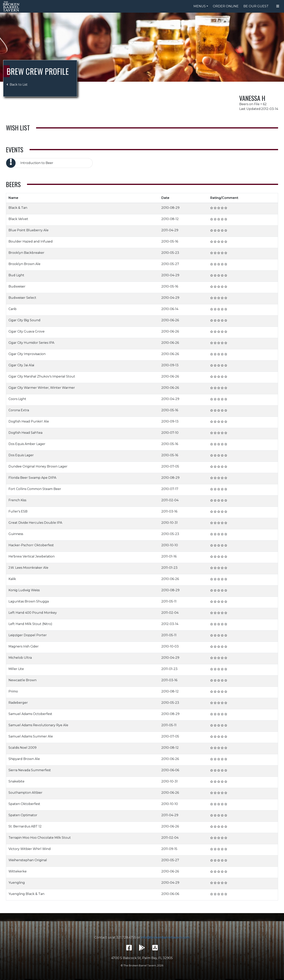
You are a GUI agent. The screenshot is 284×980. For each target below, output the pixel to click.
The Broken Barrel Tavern (12, 6)
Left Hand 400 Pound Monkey (33, 613)
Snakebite (16, 781)
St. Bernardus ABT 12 (25, 826)
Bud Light (16, 275)
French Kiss (17, 500)
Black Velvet (18, 219)
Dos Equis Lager (21, 455)
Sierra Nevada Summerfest (30, 770)
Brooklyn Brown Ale (24, 264)
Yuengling (17, 883)
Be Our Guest (256, 6)
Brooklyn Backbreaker (26, 253)
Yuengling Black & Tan (26, 894)
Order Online (226, 6)
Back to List (17, 85)
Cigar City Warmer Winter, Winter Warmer (42, 388)
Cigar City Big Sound (24, 320)
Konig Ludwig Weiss (24, 590)
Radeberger (18, 703)
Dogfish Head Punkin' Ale (29, 421)
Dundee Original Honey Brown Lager (38, 466)
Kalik (12, 579)
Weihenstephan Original (28, 860)
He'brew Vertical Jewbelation (32, 556)
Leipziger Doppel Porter (28, 635)
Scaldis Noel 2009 (22, 748)
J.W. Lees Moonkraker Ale (28, 568)
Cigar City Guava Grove (27, 331)
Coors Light (17, 399)
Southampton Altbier (25, 793)
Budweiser (17, 286)
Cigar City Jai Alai (21, 365)
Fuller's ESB (18, 511)
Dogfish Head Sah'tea (25, 433)
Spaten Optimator (23, 815)
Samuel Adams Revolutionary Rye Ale (38, 725)
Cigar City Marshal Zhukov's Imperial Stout (42, 376)
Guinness (16, 534)
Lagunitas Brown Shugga (29, 601)
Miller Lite (16, 669)
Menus (200, 6)
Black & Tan (18, 208)
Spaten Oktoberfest (24, 804)
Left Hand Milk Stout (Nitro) (30, 624)
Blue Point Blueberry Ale (28, 230)
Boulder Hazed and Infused (31, 241)
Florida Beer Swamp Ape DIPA (32, 478)
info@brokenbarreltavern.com (165, 937)
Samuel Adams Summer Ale (31, 736)
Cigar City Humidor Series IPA (31, 343)
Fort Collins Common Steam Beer (35, 489)
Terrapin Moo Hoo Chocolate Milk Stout (40, 838)
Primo (13, 691)
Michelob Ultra (20, 658)
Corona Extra (19, 410)
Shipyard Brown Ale (24, 759)
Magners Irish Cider (24, 646)
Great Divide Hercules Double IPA (35, 523)
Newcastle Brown (22, 680)
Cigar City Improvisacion (27, 354)
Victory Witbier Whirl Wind (30, 849)
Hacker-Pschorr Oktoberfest (31, 545)
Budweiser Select (22, 298)
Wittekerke (18, 871)
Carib (13, 309)
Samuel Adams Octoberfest (30, 714)
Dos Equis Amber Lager (27, 444)
